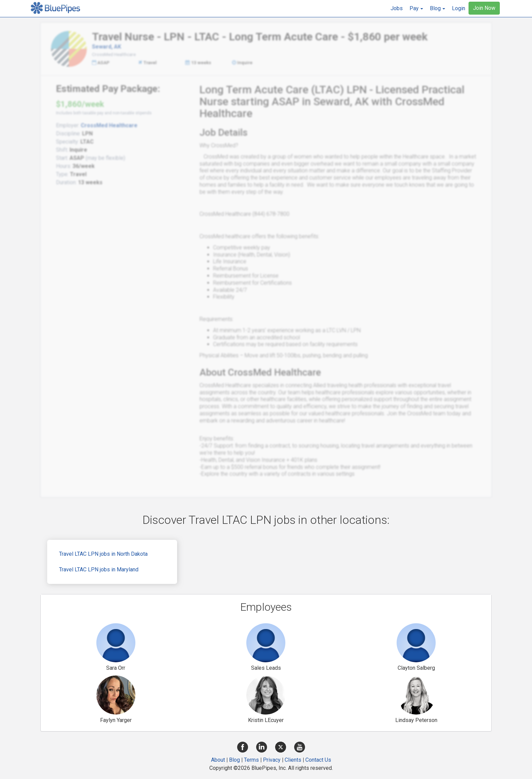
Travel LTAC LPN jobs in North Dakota (103, 554)
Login (459, 8)
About (218, 760)
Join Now (484, 8)
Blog (234, 760)
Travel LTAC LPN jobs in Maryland (99, 569)
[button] (416, 8)
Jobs (397, 8)
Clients (293, 760)
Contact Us (318, 760)
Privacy (272, 760)
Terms (251, 760)
